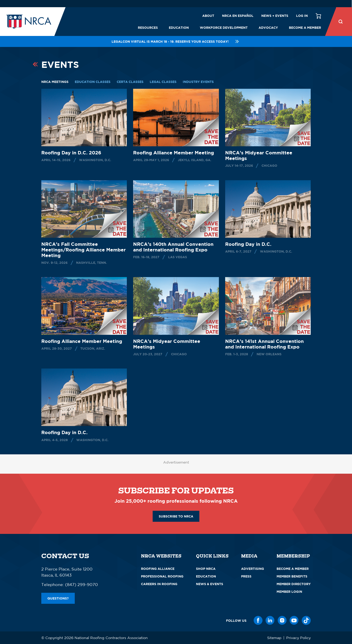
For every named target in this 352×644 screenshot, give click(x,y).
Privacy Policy (298, 638)
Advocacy (268, 28)
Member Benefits (292, 576)
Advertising (253, 569)
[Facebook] (258, 620)
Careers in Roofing (159, 584)
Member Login (289, 592)
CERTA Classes (130, 82)
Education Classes (93, 82)
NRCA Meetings (55, 82)
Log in (302, 16)
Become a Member (305, 28)
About (208, 16)
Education (179, 28)
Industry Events (198, 82)
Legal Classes (163, 82)
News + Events (275, 16)
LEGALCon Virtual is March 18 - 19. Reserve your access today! (176, 41)
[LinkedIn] (270, 620)
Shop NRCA (206, 569)
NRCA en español (238, 16)
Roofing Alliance (158, 569)
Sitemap (274, 638)
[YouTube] (294, 620)
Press (246, 576)
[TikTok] (306, 620)
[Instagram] (282, 620)
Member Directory (294, 584)
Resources (148, 28)
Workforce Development (224, 28)
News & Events (210, 584)
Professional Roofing (162, 576)
